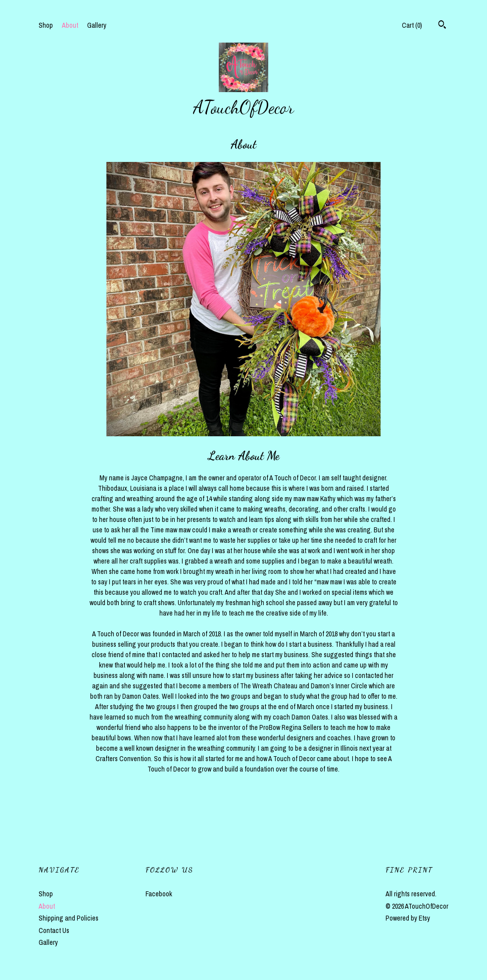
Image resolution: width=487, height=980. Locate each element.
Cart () (412, 25)
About (70, 25)
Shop (46, 25)
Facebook (159, 894)
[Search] (442, 26)
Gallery (97, 25)
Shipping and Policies (69, 918)
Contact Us (54, 930)
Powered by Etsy (408, 918)
